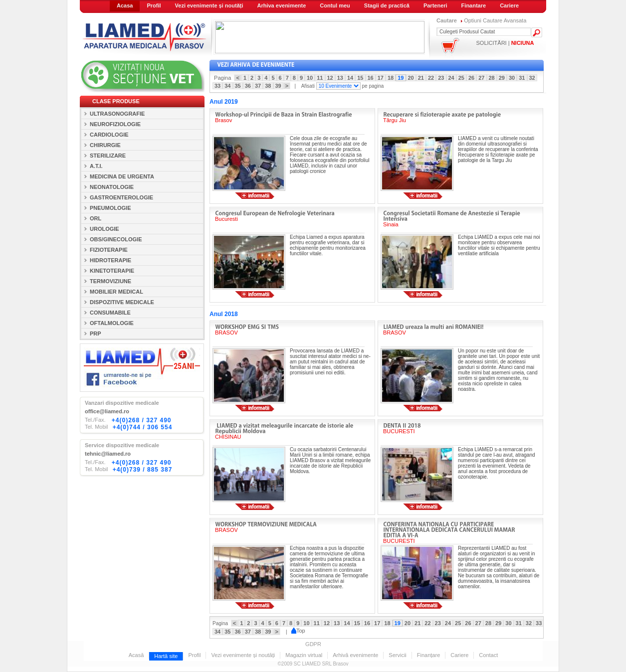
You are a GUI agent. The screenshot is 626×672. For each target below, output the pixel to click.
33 (217, 86)
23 (441, 78)
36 (248, 86)
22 (431, 78)
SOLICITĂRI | (505, 43)
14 (350, 78)
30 (512, 78)
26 (471, 78)
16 (371, 78)
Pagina (224, 78)
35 (238, 86)
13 (340, 78)
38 (268, 86)
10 (310, 78)
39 (278, 86)
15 (360, 78)
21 (421, 78)
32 (532, 78)
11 (320, 78)
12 (330, 78)
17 (381, 78)
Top (298, 631)
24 (451, 78)
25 (461, 78)
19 (401, 78)
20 (411, 78)
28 (492, 78)
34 (227, 86)
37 (258, 86)
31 (522, 78)
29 (502, 78)
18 (391, 78)
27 (481, 78)
